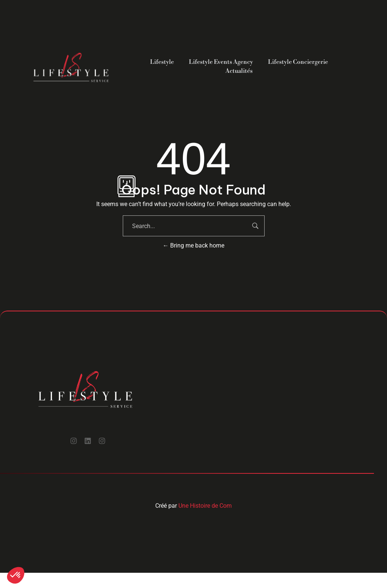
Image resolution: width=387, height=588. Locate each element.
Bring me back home (193, 245)
